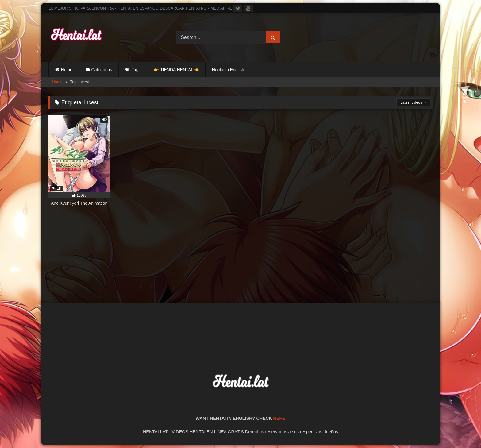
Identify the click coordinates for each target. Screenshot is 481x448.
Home (67, 70)
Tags (136, 70)
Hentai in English (228, 70)
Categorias (102, 70)
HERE (279, 418)
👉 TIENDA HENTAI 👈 (176, 70)
